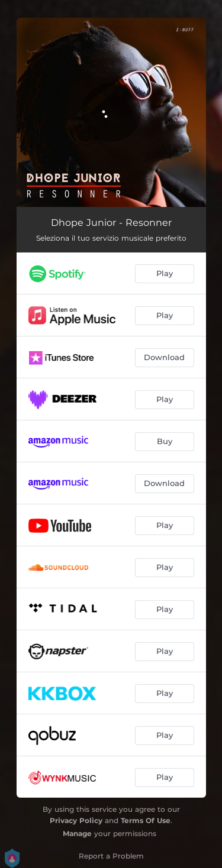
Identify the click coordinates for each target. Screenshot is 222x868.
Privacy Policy (76, 820)
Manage (77, 833)
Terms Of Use (146, 820)
